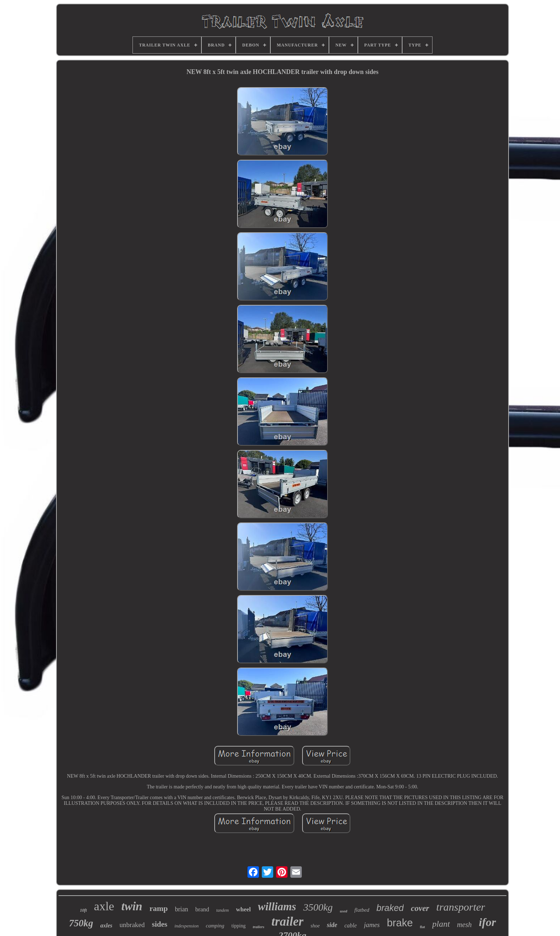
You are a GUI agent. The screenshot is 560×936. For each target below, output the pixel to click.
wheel (244, 909)
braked (390, 908)
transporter (461, 907)
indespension (186, 926)
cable (351, 925)
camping (215, 926)
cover (420, 908)
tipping (239, 926)
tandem (222, 910)
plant (441, 924)
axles (106, 925)
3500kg (318, 907)
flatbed (362, 910)
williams (277, 907)
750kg (81, 923)
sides (159, 924)
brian (182, 909)
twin (132, 906)
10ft (83, 910)
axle (104, 906)
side (332, 925)
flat (422, 927)
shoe (315, 926)
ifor (487, 922)
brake (400, 923)
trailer (287, 922)
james (372, 925)
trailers (259, 927)
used (344, 911)
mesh (464, 925)
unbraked (132, 925)
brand (202, 909)
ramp (158, 908)
